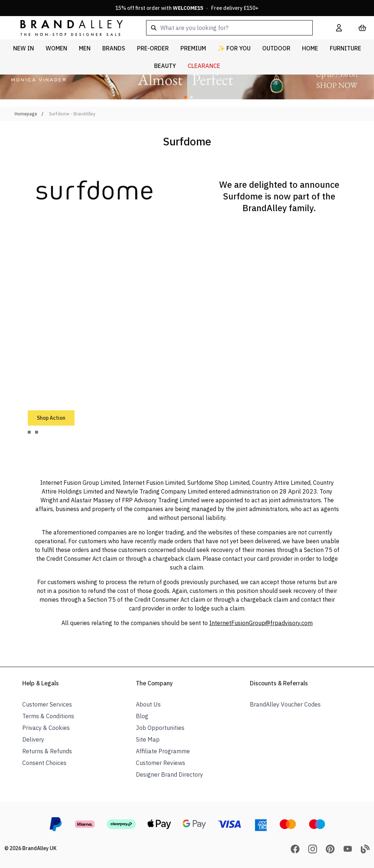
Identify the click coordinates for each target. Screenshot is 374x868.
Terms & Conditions (48, 716)
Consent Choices (44, 763)
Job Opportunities (160, 728)
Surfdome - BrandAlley (72, 114)
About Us (148, 704)
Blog (142, 716)
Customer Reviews (161, 763)
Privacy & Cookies (46, 728)
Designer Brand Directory (169, 774)
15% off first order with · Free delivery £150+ (187, 8)
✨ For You (234, 48)
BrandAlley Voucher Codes (285, 704)
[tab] (29, 432)
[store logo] (66, 28)
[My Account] (339, 28)
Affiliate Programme (163, 751)
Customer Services (47, 704)
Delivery (33, 739)
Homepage (26, 114)
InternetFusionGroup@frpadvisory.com (261, 623)
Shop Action (51, 418)
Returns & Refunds (47, 751)
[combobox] (229, 28)
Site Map (148, 739)
